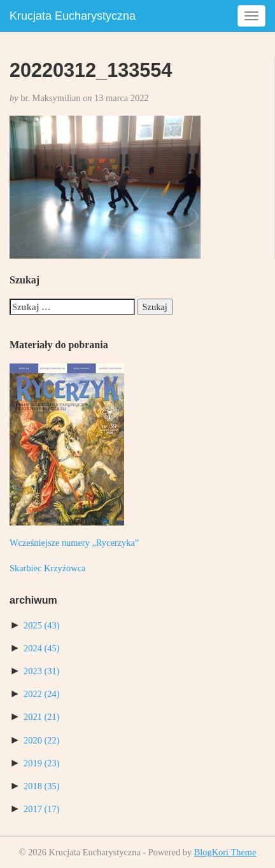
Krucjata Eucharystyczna (73, 16)
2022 (41, 694)
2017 (41, 809)
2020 (41, 740)
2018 (41, 786)
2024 (41, 648)
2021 (41, 717)
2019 (41, 763)
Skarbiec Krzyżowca (47, 568)
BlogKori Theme (225, 852)
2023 (41, 671)
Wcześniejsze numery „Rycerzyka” (74, 543)
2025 (41, 625)
